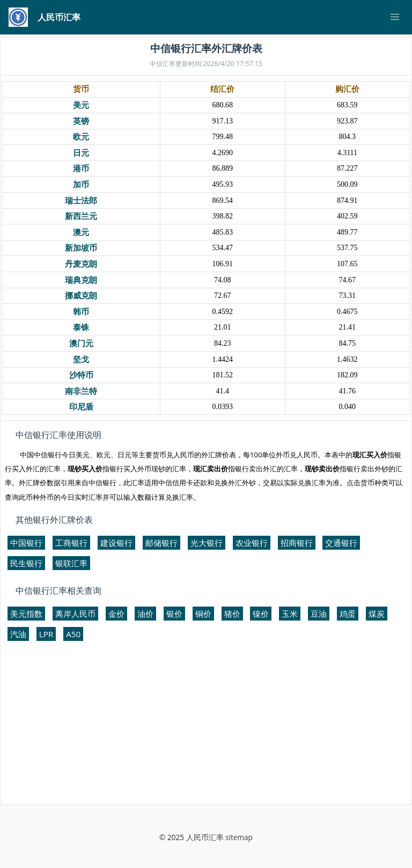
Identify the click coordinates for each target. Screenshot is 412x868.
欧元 (81, 137)
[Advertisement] (206, 727)
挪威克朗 (81, 296)
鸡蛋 (348, 614)
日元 (81, 153)
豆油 (319, 614)
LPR (46, 634)
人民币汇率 (205, 837)
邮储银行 (161, 543)
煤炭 (377, 614)
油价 (145, 614)
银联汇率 (71, 563)
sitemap (239, 837)
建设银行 (116, 543)
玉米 (290, 614)
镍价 (261, 614)
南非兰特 (81, 391)
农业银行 (252, 543)
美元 (81, 105)
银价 (174, 614)
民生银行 (26, 563)
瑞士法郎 (81, 200)
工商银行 (71, 543)
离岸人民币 (75, 614)
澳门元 (81, 343)
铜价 (203, 614)
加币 (81, 184)
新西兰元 (81, 216)
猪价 (232, 614)
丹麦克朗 (81, 264)
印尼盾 (81, 407)
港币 (81, 168)
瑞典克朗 (81, 280)
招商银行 (297, 543)
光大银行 (207, 543)
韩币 (81, 312)
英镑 (81, 121)
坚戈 (81, 359)
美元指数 (26, 614)
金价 (116, 614)
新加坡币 (81, 248)
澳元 (81, 232)
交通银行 (341, 543)
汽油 (18, 634)
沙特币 (81, 375)
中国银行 (26, 543)
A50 (73, 634)
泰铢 (81, 327)
